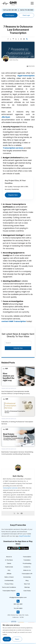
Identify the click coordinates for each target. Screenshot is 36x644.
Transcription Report (9, 591)
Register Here (13, 195)
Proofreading (27, 563)
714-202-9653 (18, 608)
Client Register (10, 15)
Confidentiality (9, 580)
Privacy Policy (9, 584)
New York (27, 584)
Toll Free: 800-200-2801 (10, 10)
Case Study (27, 591)
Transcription (27, 557)
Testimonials (9, 567)
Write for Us (27, 570)
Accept (7, 639)
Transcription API (27, 574)
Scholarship (27, 577)
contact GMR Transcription (14, 321)
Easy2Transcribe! (25, 536)
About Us (9, 557)
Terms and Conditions (9, 587)
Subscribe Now (18, 348)
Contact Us (27, 567)
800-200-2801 (18, 604)
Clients (9, 563)
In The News (9, 560)
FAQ (9, 570)
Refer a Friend (9, 577)
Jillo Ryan (6, 117)
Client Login (26, 15)
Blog (27, 580)
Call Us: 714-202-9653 (27, 10)
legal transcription (26, 76)
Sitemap (27, 587)
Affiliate (9, 574)
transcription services (10, 488)
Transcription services (13, 148)
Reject (17, 639)
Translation (27, 560)
